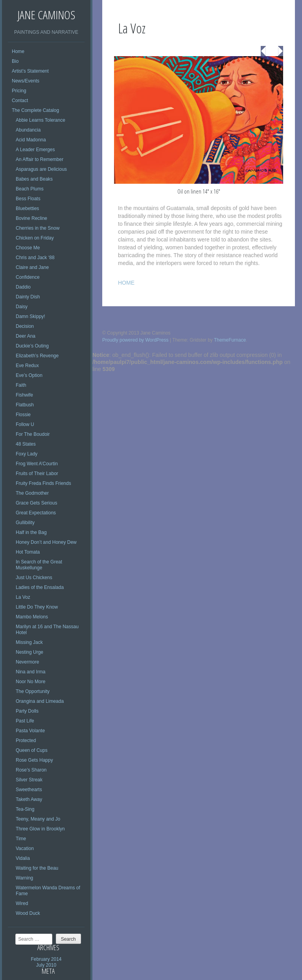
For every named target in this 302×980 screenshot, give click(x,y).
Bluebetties (27, 208)
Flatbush (25, 405)
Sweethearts (29, 790)
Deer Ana (26, 336)
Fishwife (24, 395)
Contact (20, 101)
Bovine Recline (31, 218)
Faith (21, 385)
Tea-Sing (25, 809)
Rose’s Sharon (31, 770)
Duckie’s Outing (32, 346)
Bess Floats (28, 199)
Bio (15, 61)
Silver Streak (29, 780)
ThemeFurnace (230, 340)
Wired (22, 903)
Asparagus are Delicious (41, 169)
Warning (24, 878)
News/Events (26, 81)
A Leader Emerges (35, 150)
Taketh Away (29, 799)
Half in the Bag (31, 532)
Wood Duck (28, 913)
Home (18, 51)
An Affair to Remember (40, 159)
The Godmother (32, 493)
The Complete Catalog (35, 110)
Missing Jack (29, 642)
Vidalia (23, 858)
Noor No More (30, 682)
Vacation (25, 848)
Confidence (28, 277)
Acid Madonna (31, 140)
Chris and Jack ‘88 (35, 258)
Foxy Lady (27, 454)
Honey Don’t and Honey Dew (46, 542)
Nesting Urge (29, 652)
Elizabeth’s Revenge (37, 356)
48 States (26, 444)
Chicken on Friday (35, 238)
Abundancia (28, 130)
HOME (126, 283)
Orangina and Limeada (40, 701)
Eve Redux (27, 366)
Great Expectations (36, 513)
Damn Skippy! (30, 316)
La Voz (23, 597)
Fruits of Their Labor (37, 474)
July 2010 (46, 965)
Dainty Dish (28, 297)
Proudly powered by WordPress (135, 340)
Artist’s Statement (30, 71)
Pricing (19, 91)
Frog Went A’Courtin (37, 464)
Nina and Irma (30, 672)
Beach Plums (30, 189)
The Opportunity (33, 691)
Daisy (22, 307)
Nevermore (27, 662)
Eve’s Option (29, 375)
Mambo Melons (32, 617)
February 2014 (46, 959)
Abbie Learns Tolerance (41, 120)
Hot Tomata (28, 552)
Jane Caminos (46, 15)
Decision (25, 326)
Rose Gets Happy (34, 760)
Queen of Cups (32, 750)
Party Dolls (27, 711)
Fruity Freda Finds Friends (43, 483)
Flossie (23, 415)
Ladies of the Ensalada (40, 587)
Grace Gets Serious (36, 503)
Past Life (25, 721)
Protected (26, 740)
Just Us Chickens (34, 578)
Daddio (23, 287)
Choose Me (28, 248)
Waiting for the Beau (37, 868)
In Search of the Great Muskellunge (39, 565)
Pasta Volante (30, 731)
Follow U (25, 424)
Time (21, 839)
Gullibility (25, 523)
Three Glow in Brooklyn (40, 829)
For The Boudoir (33, 434)
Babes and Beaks (34, 179)
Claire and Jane (32, 267)
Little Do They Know (37, 607)
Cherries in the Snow (38, 228)
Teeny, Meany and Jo (38, 819)
